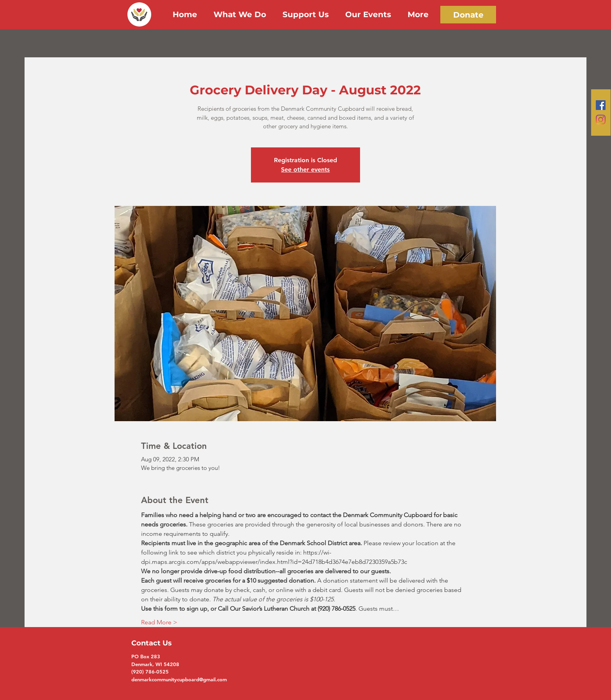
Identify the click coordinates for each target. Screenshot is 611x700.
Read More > (159, 622)
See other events (305, 169)
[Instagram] (601, 120)
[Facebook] (601, 105)
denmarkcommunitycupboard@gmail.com (179, 679)
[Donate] (468, 15)
